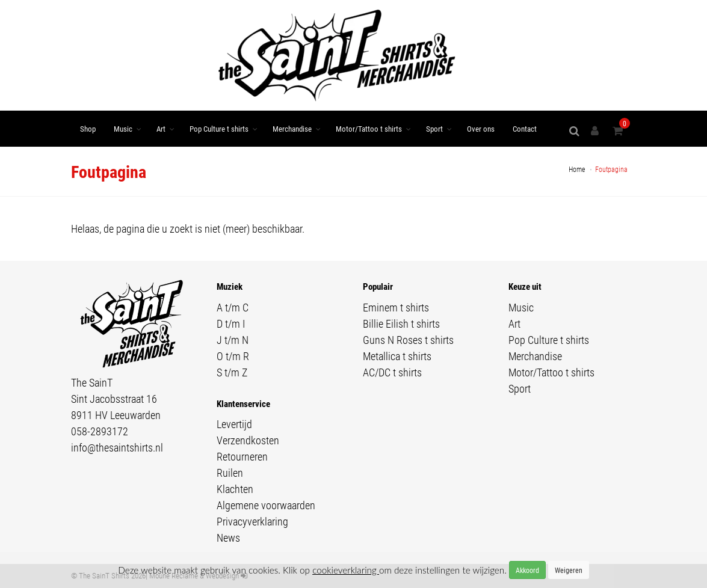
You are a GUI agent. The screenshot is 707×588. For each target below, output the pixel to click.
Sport (434, 129)
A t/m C (233, 307)
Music (123, 129)
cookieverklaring (346, 570)
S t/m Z (232, 372)
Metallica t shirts (397, 356)
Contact (525, 129)
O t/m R (233, 356)
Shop (88, 129)
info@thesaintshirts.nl (117, 447)
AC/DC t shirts (392, 372)
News (228, 537)
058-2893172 (100, 431)
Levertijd (234, 424)
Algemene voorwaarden (266, 505)
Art (161, 129)
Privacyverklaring (252, 521)
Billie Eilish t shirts (401, 323)
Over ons (481, 129)
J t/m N (233, 340)
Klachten (235, 489)
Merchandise (292, 129)
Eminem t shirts (396, 307)
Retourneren (242, 456)
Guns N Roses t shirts (408, 340)
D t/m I (231, 323)
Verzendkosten (248, 440)
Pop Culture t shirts (219, 129)
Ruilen (230, 473)
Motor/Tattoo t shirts (369, 129)
